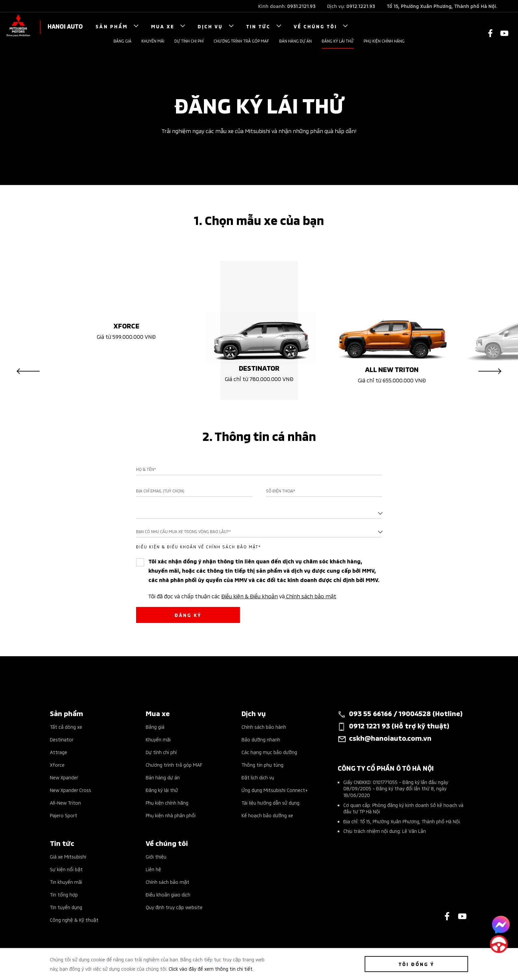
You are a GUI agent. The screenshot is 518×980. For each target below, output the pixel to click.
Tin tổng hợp (64, 894)
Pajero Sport (64, 815)
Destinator (62, 739)
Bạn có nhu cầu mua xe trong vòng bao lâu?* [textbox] (183, 531)
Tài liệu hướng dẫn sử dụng (270, 802)
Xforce (57, 765)
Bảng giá (122, 41)
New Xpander (64, 777)
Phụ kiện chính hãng (384, 41)
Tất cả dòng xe (66, 727)
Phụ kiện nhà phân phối (171, 815)
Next (490, 371)
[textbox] (259, 513)
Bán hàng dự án (295, 41)
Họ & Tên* (146, 469)
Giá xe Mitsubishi (68, 856)
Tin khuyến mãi (66, 882)
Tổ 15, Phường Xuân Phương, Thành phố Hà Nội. (442, 6)
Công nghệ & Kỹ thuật (74, 920)
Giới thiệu (156, 856)
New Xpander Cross (71, 790)
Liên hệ (153, 869)
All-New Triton (65, 802)
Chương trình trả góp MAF (241, 41)
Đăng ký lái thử (338, 41)
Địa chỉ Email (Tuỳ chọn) (160, 491)
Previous (28, 371)
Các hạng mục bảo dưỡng (269, 752)
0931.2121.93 (301, 6)
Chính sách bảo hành (264, 727)
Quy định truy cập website (174, 907)
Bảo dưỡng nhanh (261, 739)
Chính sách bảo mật (311, 596)
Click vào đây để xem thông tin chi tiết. (211, 969)
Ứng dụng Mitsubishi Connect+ (275, 790)
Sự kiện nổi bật (66, 869)
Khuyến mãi (153, 41)
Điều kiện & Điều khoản (250, 596)
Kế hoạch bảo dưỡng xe (267, 815)
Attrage (59, 752)
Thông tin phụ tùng (262, 765)
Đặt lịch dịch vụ (258, 777)
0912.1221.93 (361, 6)
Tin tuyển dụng (66, 907)
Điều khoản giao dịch (168, 894)
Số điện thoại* (281, 491)
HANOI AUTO (65, 26)
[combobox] (259, 513)
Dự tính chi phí (189, 41)
